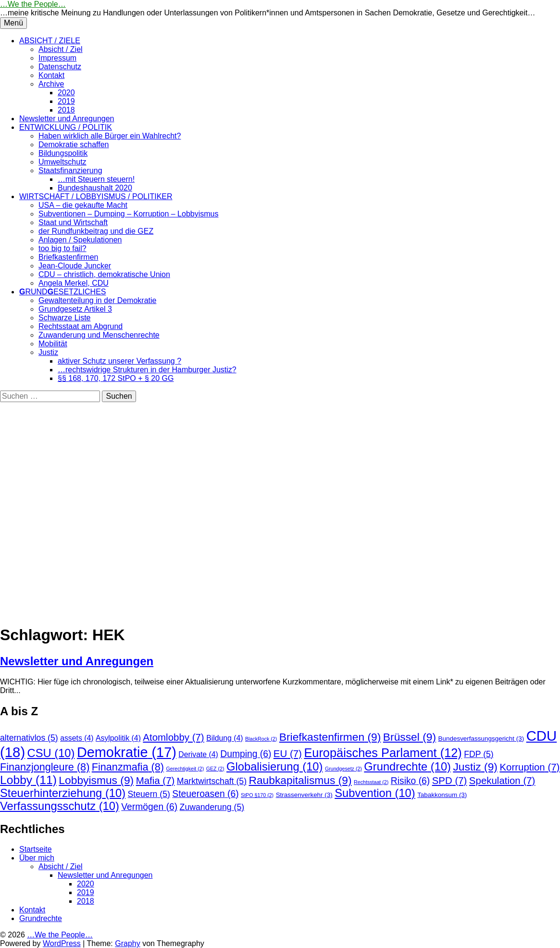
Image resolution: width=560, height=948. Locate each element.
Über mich (37, 858)
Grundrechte (41, 918)
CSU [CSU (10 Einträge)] (51, 753)
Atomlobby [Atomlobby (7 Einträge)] (173, 737)
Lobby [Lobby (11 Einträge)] (28, 780)
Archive (51, 84)
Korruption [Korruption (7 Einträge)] (529, 767)
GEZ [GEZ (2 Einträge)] (215, 769)
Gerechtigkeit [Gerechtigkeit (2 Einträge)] (185, 769)
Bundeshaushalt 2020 (95, 188)
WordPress (62, 943)
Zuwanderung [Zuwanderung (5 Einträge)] (212, 807)
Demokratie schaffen (74, 145)
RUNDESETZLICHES (62, 292)
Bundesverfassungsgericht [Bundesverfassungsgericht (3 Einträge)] (481, 739)
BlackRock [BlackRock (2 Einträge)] (261, 739)
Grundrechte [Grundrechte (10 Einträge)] (407, 767)
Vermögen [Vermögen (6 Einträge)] (149, 807)
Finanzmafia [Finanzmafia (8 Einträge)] (128, 767)
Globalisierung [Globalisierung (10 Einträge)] (274, 767)
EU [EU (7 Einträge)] (288, 753)
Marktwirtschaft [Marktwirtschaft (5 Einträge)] (212, 781)
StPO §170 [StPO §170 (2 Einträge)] (257, 795)
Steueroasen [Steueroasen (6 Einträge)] (205, 794)
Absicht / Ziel (61, 49)
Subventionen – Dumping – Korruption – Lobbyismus (128, 214)
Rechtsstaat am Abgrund (81, 326)
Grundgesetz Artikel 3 (75, 309)
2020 (66, 93)
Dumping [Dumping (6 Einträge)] (246, 754)
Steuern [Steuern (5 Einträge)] (149, 794)
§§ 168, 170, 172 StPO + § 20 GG (116, 378)
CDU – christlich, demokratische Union (104, 274)
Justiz (48, 352)
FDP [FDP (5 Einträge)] (479, 754)
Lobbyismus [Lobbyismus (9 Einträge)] (96, 780)
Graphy (127, 943)
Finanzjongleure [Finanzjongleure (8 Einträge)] (45, 767)
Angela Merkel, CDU (74, 283)
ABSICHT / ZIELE (50, 41)
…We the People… (33, 4)
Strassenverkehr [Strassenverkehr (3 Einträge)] (304, 795)
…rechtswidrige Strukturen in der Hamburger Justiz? (147, 370)
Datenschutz (60, 67)
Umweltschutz (62, 162)
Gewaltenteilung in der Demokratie (97, 300)
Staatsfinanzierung (70, 171)
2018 (66, 110)
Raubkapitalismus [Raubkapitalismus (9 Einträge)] (300, 780)
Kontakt (51, 75)
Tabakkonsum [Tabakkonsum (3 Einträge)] (442, 795)
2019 (66, 101)
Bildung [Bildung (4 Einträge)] (224, 738)
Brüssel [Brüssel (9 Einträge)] (410, 737)
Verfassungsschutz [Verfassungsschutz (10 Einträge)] (60, 806)
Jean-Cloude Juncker (75, 266)
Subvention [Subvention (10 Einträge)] (375, 793)
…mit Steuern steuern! (96, 179)
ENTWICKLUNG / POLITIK (66, 127)
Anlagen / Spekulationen (80, 240)
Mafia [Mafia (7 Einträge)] (156, 780)
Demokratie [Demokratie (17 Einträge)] (127, 752)
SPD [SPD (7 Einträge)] (450, 780)
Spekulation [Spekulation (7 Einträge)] (502, 780)
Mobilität (53, 344)
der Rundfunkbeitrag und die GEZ (96, 231)
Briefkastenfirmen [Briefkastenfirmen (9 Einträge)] (330, 737)
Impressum (57, 58)
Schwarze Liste (65, 318)
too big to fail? (62, 248)
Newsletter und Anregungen (67, 119)
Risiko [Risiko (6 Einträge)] (410, 781)
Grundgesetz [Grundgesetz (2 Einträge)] (343, 769)
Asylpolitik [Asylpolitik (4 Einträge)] (118, 738)
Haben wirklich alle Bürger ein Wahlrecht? (110, 136)
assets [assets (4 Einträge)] (77, 738)
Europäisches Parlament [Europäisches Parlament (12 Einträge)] (383, 753)
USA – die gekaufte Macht (83, 205)
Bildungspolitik (63, 153)
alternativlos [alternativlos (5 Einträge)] (29, 738)
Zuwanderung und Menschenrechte (99, 335)
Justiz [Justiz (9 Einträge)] (475, 767)
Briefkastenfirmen (68, 257)
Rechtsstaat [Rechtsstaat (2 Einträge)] (371, 782)
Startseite (36, 849)
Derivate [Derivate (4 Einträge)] (198, 754)
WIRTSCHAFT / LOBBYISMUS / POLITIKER (96, 196)
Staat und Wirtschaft (73, 222)
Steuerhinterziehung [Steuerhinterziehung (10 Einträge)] (63, 793)
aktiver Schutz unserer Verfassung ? (119, 361)
